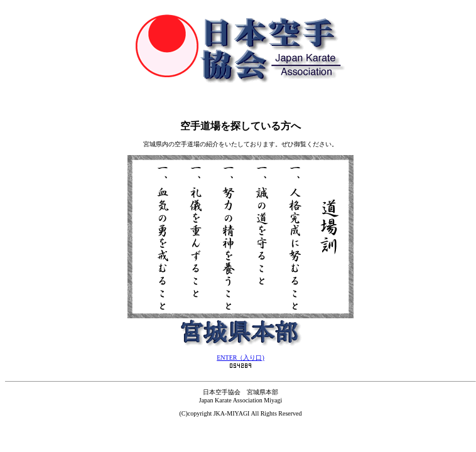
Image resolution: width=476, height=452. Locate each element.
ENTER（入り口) (241, 358)
